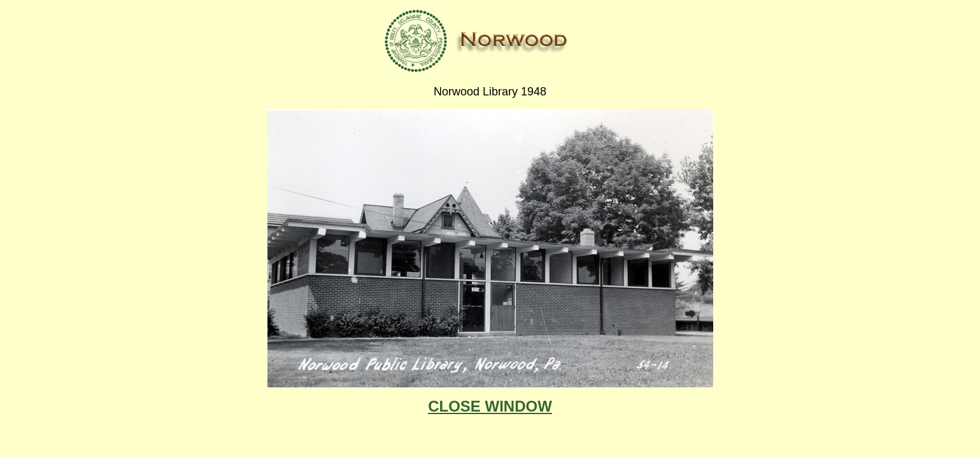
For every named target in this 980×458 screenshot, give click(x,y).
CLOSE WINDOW (490, 406)
